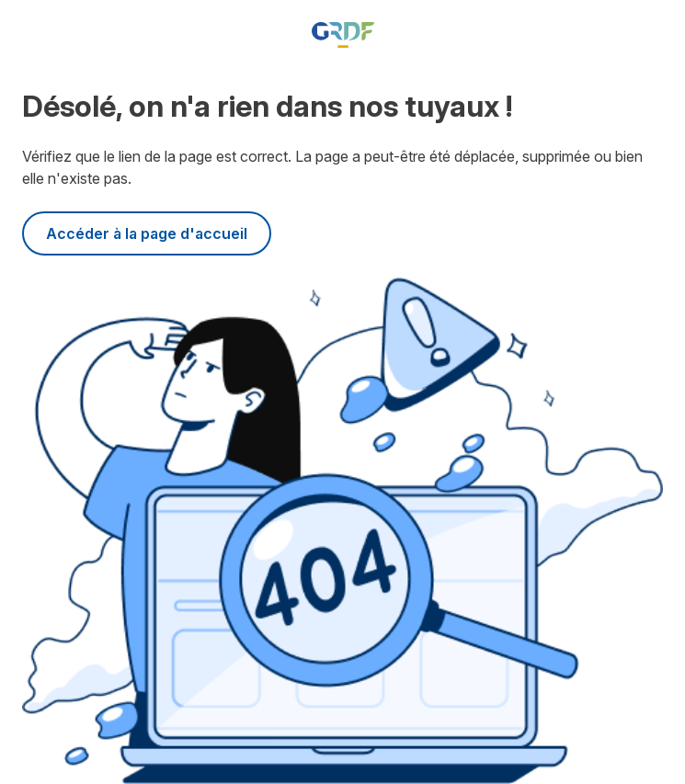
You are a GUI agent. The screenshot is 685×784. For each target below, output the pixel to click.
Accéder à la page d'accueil (147, 233)
